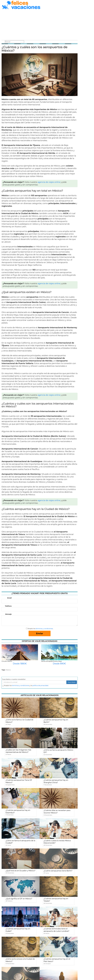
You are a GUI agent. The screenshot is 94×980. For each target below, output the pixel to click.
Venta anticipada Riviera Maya (51, 661)
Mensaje (8, 614)
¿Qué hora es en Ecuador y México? (20, 871)
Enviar (40, 633)
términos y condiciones (44, 629)
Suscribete (72, 682)
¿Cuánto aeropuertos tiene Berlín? (58, 871)
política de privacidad (40, 686)
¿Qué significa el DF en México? (19, 899)
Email (9, 598)
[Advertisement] (40, 25)
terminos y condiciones (21, 686)
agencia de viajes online (49, 182)
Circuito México (7, 661)
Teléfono (8, 606)
